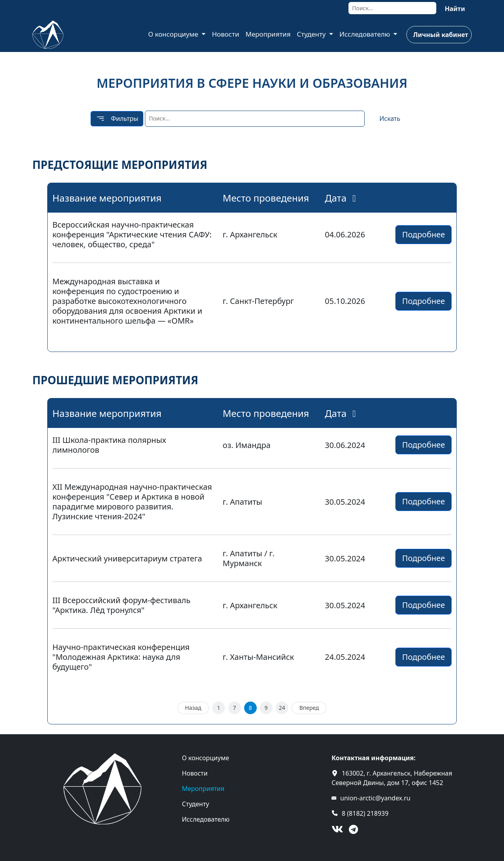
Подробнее (423, 234)
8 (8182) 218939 (365, 813)
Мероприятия (268, 34)
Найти (455, 9)
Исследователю (366, 34)
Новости (225, 34)
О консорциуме (174, 34)
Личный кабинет (440, 35)
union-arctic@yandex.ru (375, 798)
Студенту (312, 34)
